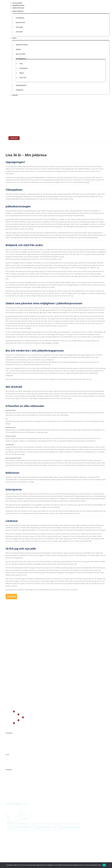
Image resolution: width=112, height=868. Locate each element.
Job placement (21, 22)
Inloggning (19, 90)
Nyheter (18, 49)
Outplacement (17, 3)
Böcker (22, 73)
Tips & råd (23, 77)
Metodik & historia (22, 45)
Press (21, 63)
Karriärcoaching (18, 5)
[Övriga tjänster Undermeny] (24, 11)
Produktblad (24, 68)
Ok (104, 865)
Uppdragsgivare (21, 85)
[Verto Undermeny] (17, 38)
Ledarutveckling (18, 8)
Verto (14, 38)
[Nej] (110, 865)
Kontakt (14, 138)
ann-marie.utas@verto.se (19, 780)
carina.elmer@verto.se (18, 764)
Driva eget (19, 27)
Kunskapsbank (21, 59)
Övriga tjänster (18, 11)
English (15, 95)
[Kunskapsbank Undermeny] (27, 59)
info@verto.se (15, 749)
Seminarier (19, 32)
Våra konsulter (21, 54)
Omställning (20, 18)
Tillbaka (11, 597)
